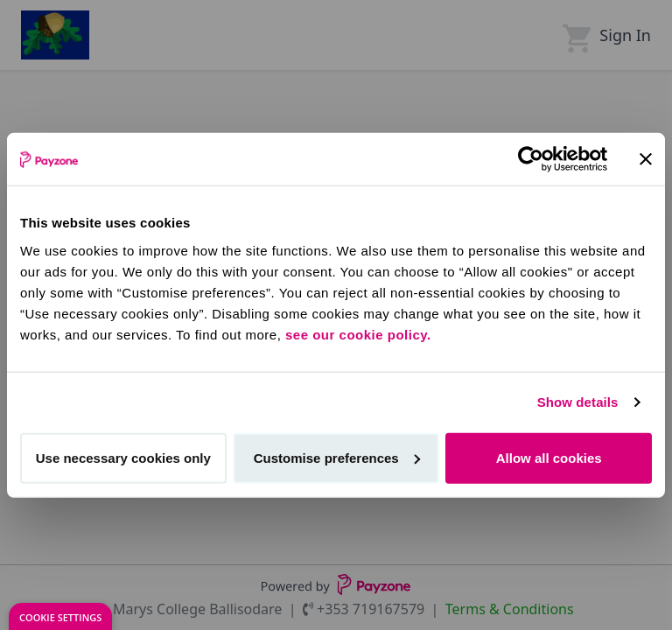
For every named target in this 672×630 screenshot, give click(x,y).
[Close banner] (646, 159)
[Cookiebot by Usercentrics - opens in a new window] (531, 159)
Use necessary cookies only (123, 457)
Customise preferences (337, 457)
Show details (578, 402)
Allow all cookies (549, 457)
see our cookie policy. (358, 334)
